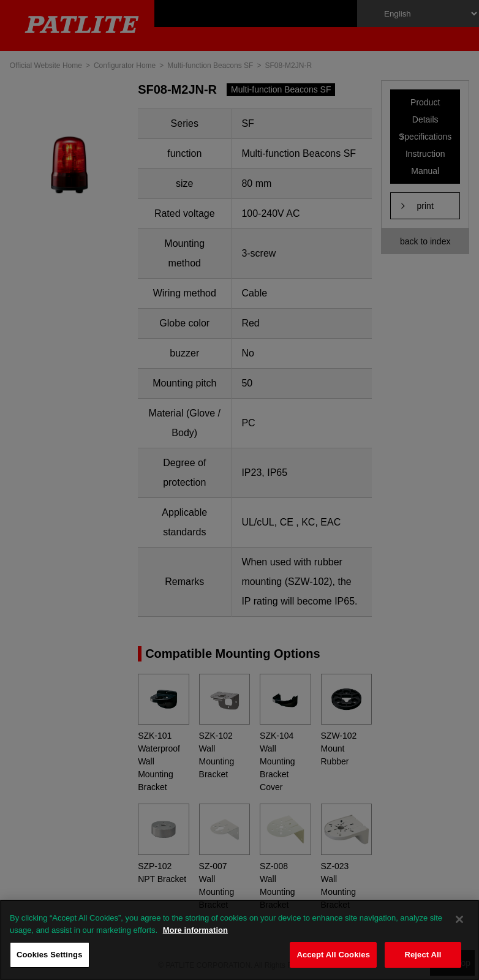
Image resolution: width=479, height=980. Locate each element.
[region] (240, 940)
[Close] (459, 919)
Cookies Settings (50, 955)
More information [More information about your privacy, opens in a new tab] (195, 930)
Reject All (423, 955)
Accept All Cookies (333, 955)
